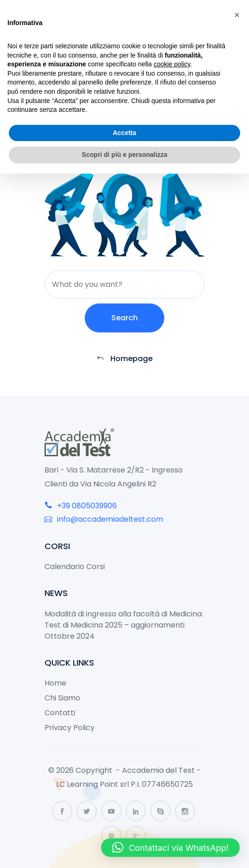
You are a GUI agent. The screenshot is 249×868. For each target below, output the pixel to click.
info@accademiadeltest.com (104, 519)
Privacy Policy (70, 728)
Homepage (124, 359)
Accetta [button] (124, 133)
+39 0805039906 (81, 506)
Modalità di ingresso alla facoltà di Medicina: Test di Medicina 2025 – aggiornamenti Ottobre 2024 (124, 625)
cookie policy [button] (172, 64)
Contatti (60, 713)
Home (55, 683)
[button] (170, 848)
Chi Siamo (62, 698)
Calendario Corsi (75, 567)
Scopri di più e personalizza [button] (124, 155)
